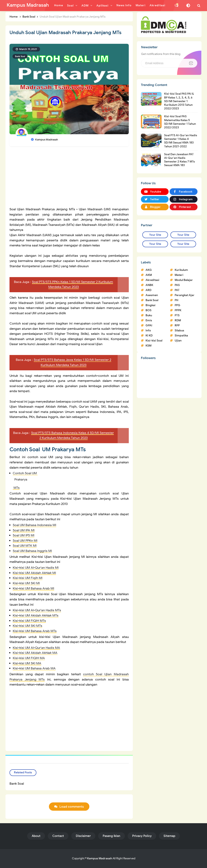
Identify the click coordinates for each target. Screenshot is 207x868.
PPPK (178, 310)
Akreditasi (152, 280)
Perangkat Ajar (185, 295)
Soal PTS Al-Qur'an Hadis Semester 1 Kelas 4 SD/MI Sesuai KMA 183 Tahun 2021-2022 (181, 141)
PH (176, 300)
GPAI (149, 325)
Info (148, 330)
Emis (149, 320)
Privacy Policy (142, 836)
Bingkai (150, 305)
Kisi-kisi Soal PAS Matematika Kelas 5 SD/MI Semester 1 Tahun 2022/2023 (180, 122)
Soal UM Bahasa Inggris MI (32, 551)
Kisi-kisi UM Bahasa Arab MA (34, 668)
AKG (149, 270)
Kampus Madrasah (100, 858)
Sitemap (169, 836)
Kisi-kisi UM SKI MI (26, 583)
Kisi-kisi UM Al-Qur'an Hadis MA (36, 648)
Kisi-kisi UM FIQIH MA (29, 658)
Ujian (178, 341)
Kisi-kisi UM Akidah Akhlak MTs (36, 616)
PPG (177, 305)
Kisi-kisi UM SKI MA (27, 663)
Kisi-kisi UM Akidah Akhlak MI (34, 573)
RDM (178, 320)
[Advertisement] (69, 179)
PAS (177, 285)
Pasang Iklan (111, 836)
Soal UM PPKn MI (25, 541)
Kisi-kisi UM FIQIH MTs (29, 621)
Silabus (179, 330)
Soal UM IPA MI (24, 530)
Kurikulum (181, 270)
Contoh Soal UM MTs (71, 480)
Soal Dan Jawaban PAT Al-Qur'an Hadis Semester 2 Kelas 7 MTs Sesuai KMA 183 (180, 160)
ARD (148, 290)
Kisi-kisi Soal (154, 341)
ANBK (149, 285)
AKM (149, 275)
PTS (177, 315)
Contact (58, 836)
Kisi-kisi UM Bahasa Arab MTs (35, 631)
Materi (179, 275)
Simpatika (181, 336)
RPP (177, 325)
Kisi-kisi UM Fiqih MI (28, 578)
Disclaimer (83, 836)
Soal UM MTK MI (25, 546)
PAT (177, 290)
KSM (148, 346)
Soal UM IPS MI (24, 535)
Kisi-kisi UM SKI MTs (27, 626)
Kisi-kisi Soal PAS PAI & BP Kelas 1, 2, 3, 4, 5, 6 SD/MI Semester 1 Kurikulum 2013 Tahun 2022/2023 (179, 101)
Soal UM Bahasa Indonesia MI (34, 525)
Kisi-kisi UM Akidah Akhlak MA (35, 653)
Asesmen (152, 295)
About (36, 836)
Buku (149, 315)
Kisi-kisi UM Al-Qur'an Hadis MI (36, 568)
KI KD (149, 336)
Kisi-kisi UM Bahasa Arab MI (33, 588)
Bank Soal (20, 56)
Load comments (72, 807)
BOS (148, 310)
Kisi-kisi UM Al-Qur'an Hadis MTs (37, 610)
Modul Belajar (184, 280)
